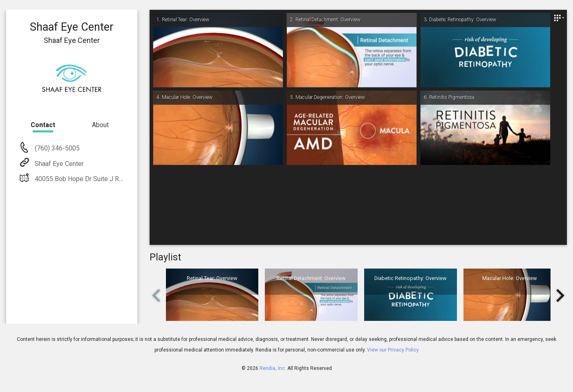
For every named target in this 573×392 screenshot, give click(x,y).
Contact (43, 125)
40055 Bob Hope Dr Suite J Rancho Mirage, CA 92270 (111, 179)
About (100, 125)
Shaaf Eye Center (58, 164)
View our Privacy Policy (393, 350)
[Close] (559, 18)
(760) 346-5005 (56, 148)
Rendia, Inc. (273, 368)
